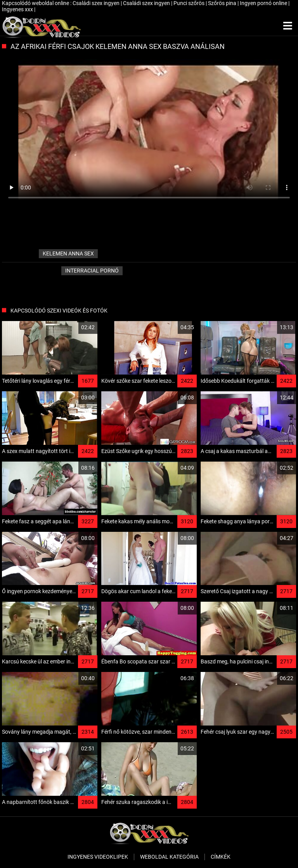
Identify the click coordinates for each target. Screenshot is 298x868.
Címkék (221, 857)
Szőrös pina (223, 3)
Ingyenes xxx (18, 9)
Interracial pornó (92, 271)
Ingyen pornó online (264, 3)
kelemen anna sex (68, 253)
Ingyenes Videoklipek (98, 857)
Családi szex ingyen (97, 3)
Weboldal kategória (169, 857)
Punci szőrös (190, 3)
